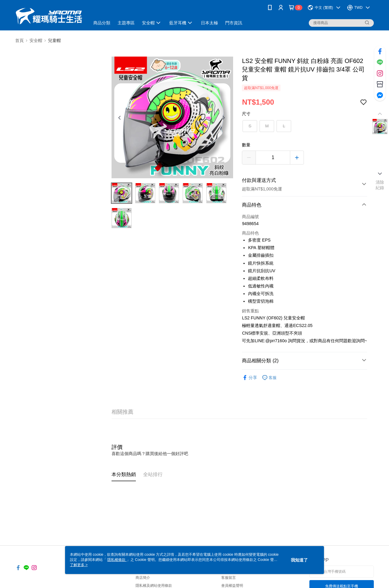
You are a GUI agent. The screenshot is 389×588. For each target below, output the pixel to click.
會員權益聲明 (232, 586)
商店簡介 (143, 578)
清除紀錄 (380, 185)
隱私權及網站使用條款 (154, 586)
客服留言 (229, 578)
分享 (250, 378)
